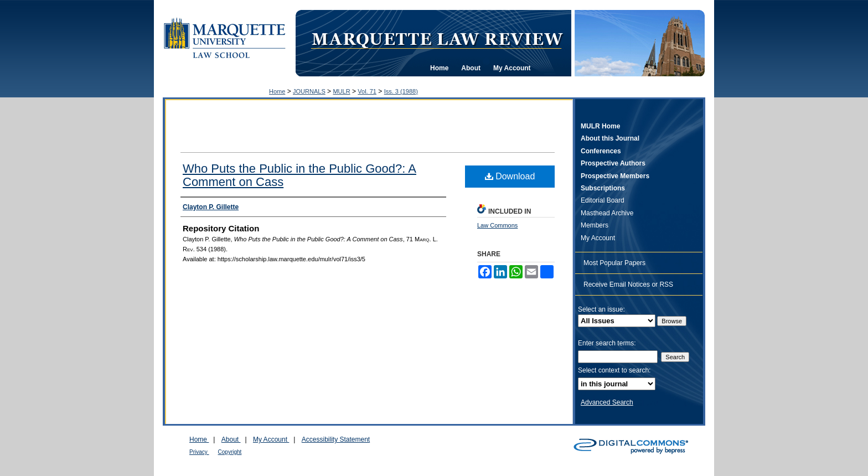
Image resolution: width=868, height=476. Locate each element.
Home (277, 91)
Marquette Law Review (437, 38)
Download (510, 176)
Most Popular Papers (614, 263)
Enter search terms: (607, 343)
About (231, 439)
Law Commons (497, 225)
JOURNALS (309, 91)
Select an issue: (601, 309)
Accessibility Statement (336, 439)
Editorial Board (603, 200)
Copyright (230, 452)
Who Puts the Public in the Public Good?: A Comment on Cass (299, 175)
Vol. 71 (367, 91)
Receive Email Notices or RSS (628, 284)
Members (595, 225)
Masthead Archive (607, 213)
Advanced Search (607, 402)
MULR (341, 91)
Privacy (199, 452)
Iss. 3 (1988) (401, 91)
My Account (598, 238)
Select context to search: (614, 370)
